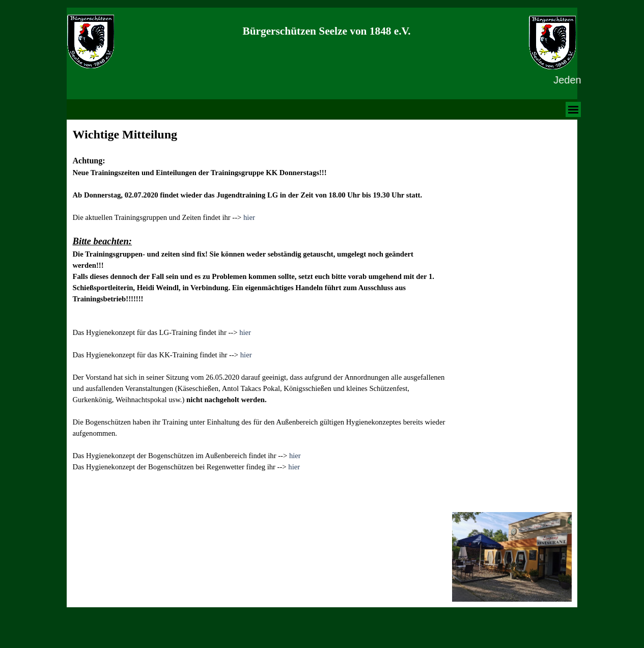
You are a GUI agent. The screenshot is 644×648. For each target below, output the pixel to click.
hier (249, 217)
